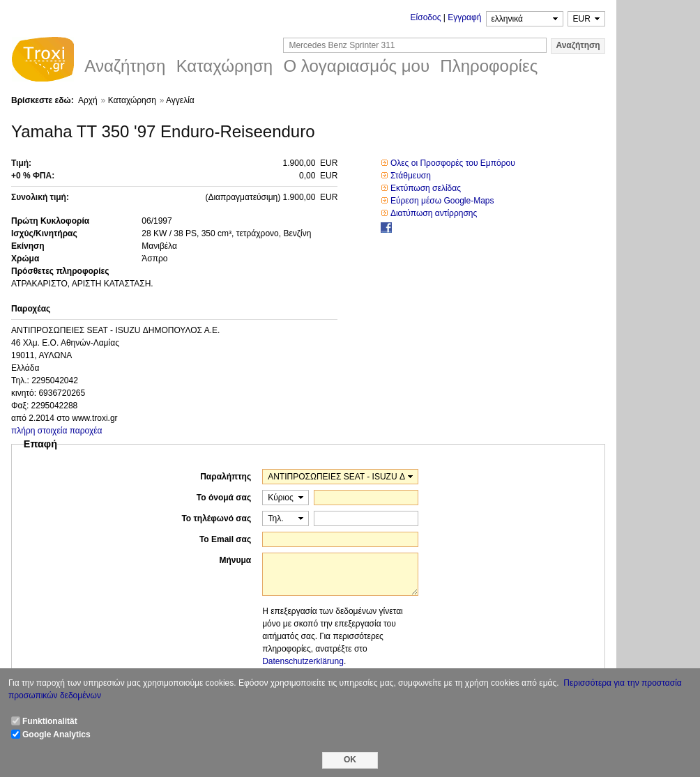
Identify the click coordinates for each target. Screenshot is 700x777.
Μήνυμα (235, 560)
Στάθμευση (411, 176)
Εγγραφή (464, 17)
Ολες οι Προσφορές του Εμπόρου (453, 163)
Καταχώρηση (132, 100)
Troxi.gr (43, 61)
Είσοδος (426, 17)
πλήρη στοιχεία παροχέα (57, 431)
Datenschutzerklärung (303, 661)
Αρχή (88, 100)
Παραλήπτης (226, 477)
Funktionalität (50, 721)
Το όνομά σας (224, 498)
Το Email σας (225, 539)
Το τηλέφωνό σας (216, 518)
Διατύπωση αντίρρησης (434, 213)
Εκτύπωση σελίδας (426, 188)
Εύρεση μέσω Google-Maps (442, 201)
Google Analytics (56, 734)
